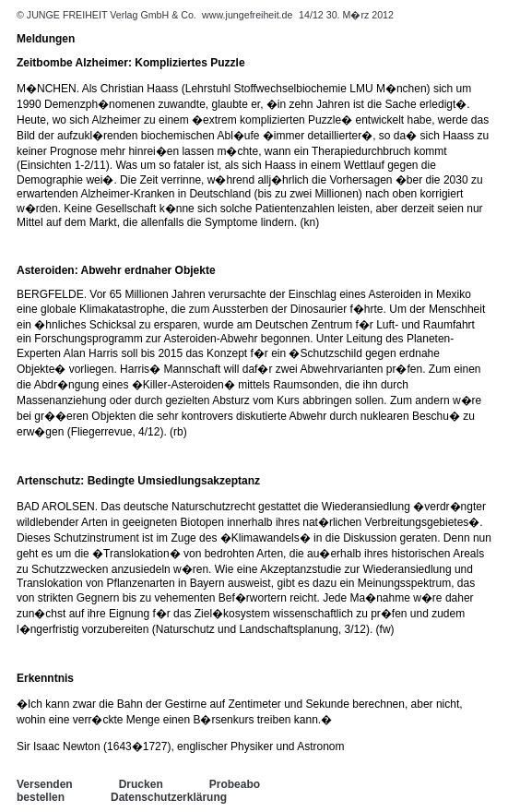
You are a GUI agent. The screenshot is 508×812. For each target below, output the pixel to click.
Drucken (141, 784)
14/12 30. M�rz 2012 (346, 15)
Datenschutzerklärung (169, 797)
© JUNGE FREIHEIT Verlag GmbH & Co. (108, 15)
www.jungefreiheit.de (247, 15)
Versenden (45, 784)
